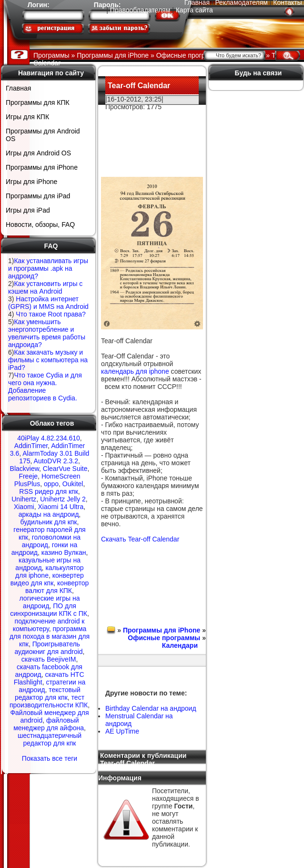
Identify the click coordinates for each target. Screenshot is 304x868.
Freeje (28, 476)
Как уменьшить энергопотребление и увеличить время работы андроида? (47, 333)
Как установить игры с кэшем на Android (45, 287)
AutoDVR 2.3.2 (56, 461)
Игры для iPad (28, 210)
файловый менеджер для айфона (49, 724)
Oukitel (73, 484)
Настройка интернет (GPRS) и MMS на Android (48, 303)
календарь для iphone (135, 371)
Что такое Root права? (51, 314)
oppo (51, 484)
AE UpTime (122, 731)
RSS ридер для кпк (49, 491)
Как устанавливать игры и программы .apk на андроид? (48, 268)
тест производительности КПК (49, 701)
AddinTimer (31, 446)
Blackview (25, 469)
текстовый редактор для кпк (48, 694)
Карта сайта (194, 10)
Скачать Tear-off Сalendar (140, 539)
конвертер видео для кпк (47, 579)
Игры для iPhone (31, 182)
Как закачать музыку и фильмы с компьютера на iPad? (48, 360)
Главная (18, 88)
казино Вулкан (64, 552)
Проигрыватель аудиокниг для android (48, 648)
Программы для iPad (38, 196)
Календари (180, 645)
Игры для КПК (27, 117)
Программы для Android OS (43, 135)
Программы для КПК (38, 102)
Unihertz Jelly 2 (63, 499)
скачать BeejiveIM (49, 659)
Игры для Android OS (38, 153)
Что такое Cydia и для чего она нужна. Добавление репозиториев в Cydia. (45, 387)
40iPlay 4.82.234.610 (49, 438)
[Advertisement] (152, 140)
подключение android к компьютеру (49, 625)
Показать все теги (50, 758)
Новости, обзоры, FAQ (40, 225)
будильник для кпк (49, 522)
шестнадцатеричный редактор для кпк (50, 739)
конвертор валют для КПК (57, 587)
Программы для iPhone (42, 167)
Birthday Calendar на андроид (151, 708)
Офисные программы (164, 638)
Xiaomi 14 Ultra (61, 507)
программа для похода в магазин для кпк (50, 636)
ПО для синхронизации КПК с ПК (49, 610)
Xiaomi (24, 507)
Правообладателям (140, 10)
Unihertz (24, 499)
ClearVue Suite (65, 469)
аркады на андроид (49, 514)
